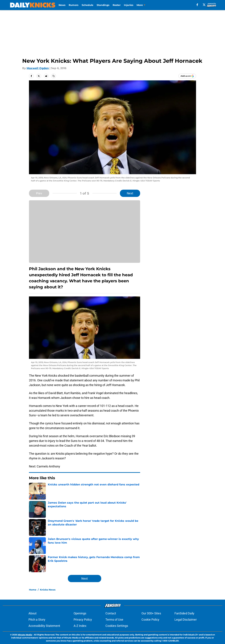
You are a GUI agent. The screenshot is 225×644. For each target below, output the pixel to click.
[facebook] (197, 5)
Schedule (87, 5)
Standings (103, 5)
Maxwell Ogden (38, 68)
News (62, 5)
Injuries (129, 5)
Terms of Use (114, 620)
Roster (117, 5)
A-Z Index (80, 626)
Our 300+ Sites (151, 613)
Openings (80, 613)
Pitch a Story (37, 620)
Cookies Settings (117, 626)
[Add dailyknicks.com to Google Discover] (187, 76)
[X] (204, 5)
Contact (111, 613)
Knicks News (48, 590)
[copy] (54, 76)
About (33, 613)
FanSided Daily (184, 613)
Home (33, 590)
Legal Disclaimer (186, 620)
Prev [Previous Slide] (39, 193)
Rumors (74, 5)
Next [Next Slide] (130, 193)
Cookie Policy (150, 620)
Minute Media (25, 635)
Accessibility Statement (44, 626)
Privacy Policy (83, 620)
